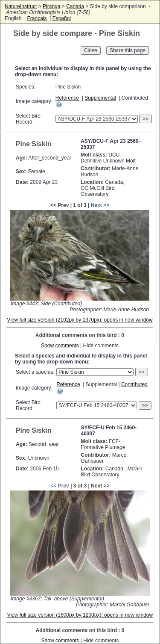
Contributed (134, 384)
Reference (67, 98)
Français (37, 18)
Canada (75, 6)
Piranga (51, 6)
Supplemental (100, 98)
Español (62, 18)
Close (91, 50)
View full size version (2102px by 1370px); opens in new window (80, 320)
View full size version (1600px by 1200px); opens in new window (80, 615)
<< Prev (60, 486)
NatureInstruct (21, 6)
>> (145, 119)
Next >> (100, 205)
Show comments (60, 346)
